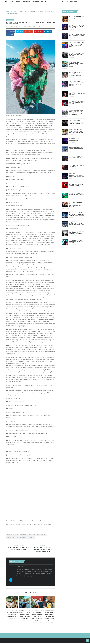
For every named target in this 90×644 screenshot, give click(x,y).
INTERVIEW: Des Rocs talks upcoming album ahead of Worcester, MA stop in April (77, 175)
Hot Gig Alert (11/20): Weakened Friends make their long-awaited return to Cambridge (25, 615)
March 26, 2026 (65, 208)
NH (63, 2)
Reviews (18, 2)
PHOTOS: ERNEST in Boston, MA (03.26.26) (77, 166)
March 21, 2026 (72, 245)
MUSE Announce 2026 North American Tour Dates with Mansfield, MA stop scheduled (77, 185)
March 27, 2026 (72, 179)
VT (67, 2)
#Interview (32, 535)
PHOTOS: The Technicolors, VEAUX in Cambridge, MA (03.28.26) (77, 102)
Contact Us (74, 2)
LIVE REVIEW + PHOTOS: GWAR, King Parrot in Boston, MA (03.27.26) (75, 158)
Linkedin (47, 31)
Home (5, 2)
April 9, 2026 (72, 58)
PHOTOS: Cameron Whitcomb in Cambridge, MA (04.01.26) (77, 93)
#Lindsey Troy (11, 537)
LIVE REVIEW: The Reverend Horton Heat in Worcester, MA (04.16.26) (76, 26)
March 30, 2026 (12, 619)
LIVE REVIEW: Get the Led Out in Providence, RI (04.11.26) (77, 35)
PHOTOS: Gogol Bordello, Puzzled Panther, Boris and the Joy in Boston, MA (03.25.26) (76, 204)
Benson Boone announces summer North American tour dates (76, 149)
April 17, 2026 (72, 20)
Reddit (10, 35)
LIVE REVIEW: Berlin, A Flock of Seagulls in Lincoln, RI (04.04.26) (76, 54)
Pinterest (38, 31)
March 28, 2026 (72, 161)
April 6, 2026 (65, 88)
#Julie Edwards (42, 535)
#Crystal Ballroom (13, 535)
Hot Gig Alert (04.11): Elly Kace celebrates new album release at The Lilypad (77, 74)
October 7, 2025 (49, 623)
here (53, 524)
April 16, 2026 (72, 38)
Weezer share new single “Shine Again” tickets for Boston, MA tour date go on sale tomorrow (77, 112)
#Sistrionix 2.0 (22, 537)
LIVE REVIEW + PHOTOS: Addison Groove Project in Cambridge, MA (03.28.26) (76, 122)
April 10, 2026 (65, 49)
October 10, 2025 (37, 623)
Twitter (20, 31)
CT (50, 2)
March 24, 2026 (72, 227)
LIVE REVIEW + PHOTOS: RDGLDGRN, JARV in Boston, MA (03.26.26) (76, 195)
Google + (29, 31)
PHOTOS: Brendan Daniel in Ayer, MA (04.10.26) (77, 17)
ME (58, 2)
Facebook (11, 31)
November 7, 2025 (25, 621)
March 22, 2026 (72, 236)
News (11, 2)
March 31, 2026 (72, 125)
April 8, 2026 (65, 68)
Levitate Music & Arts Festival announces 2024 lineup (19, 550)
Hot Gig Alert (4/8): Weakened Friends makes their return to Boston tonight (76, 64)
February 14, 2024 (13, 26)
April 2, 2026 (72, 106)
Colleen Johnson (26, 26)
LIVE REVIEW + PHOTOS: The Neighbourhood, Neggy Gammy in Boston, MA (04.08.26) (77, 45)
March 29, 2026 (72, 142)
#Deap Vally (24, 535)
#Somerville (31, 537)
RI (54, 2)
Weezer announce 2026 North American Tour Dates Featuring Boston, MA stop (77, 214)
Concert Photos (38, 2)
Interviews (26, 2)
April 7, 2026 (72, 77)
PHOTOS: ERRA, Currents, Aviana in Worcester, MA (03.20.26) (76, 241)
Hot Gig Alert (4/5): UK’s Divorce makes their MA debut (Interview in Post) (76, 131)
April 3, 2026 (72, 97)
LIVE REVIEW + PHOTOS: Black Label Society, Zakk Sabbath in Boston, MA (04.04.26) (76, 84)
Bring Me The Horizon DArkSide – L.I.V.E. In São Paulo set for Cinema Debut (76, 223)
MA (46, 2)
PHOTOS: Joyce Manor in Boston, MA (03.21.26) (76, 139)
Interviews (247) (10, 20)
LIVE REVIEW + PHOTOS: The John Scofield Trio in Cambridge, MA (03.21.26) (77, 232)
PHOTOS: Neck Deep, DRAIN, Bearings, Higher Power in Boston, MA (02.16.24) (43, 550)
